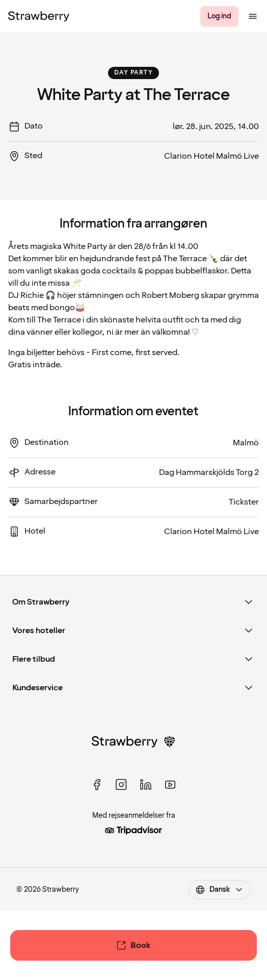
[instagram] (121, 785)
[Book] (133, 945)
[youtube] (170, 785)
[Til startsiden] (39, 16)
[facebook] (97, 785)
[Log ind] (219, 16)
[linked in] (146, 785)
